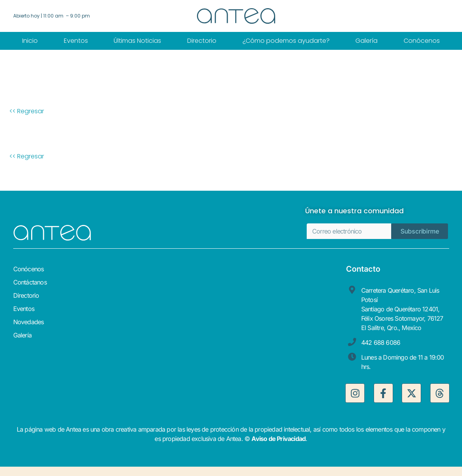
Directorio (202, 41)
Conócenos (422, 41)
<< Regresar (27, 111)
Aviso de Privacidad (278, 439)
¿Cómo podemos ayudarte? (286, 41)
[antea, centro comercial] (287, 334)
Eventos (76, 41)
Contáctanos (30, 282)
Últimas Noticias (137, 41)
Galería (366, 41)
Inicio (30, 41)
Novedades (29, 322)
